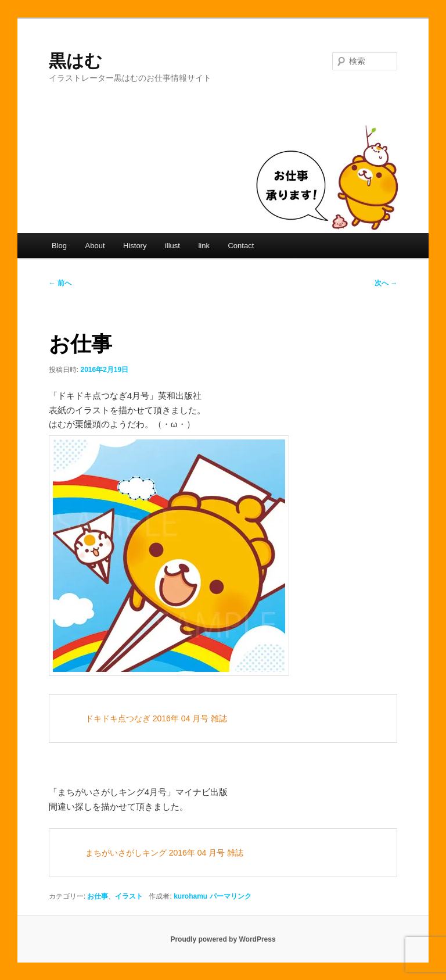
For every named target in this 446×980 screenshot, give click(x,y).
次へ (386, 283)
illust (172, 246)
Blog (59, 246)
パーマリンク (231, 896)
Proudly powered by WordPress (223, 939)
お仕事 (98, 896)
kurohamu (190, 896)
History (135, 246)
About (95, 246)
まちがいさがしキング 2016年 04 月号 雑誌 (164, 853)
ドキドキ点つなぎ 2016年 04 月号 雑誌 (156, 718)
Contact (241, 246)
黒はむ (75, 61)
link (204, 246)
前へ (60, 283)
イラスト (129, 896)
